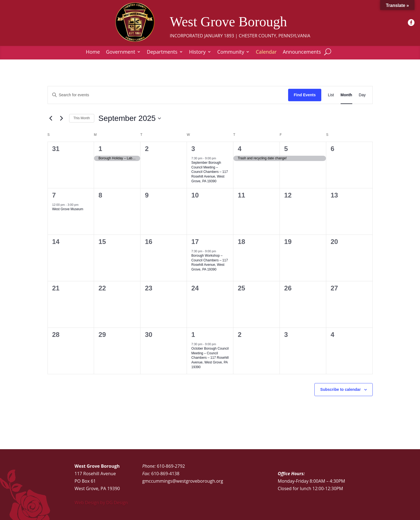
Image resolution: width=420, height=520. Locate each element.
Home (93, 52)
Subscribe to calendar (340, 389)
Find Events (305, 95)
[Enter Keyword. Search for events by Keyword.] (168, 95)
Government (121, 52)
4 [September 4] (240, 149)
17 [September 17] (195, 242)
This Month (82, 118)
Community (231, 52)
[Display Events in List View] (331, 95)
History (197, 52)
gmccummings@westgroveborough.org (183, 481)
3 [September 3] (193, 149)
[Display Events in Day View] (362, 95)
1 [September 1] (100, 149)
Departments (162, 52)
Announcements (302, 52)
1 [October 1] (193, 335)
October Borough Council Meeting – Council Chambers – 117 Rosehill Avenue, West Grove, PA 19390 (210, 358)
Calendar (266, 52)
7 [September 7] (54, 195)
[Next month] (62, 118)
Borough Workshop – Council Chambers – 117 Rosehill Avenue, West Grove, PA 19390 (210, 262)
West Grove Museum (68, 209)
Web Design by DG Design (101, 503)
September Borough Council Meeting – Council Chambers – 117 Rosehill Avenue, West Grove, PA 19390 (210, 172)
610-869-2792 (171, 466)
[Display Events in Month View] (346, 95)
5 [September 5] (286, 149)
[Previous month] (51, 118)
